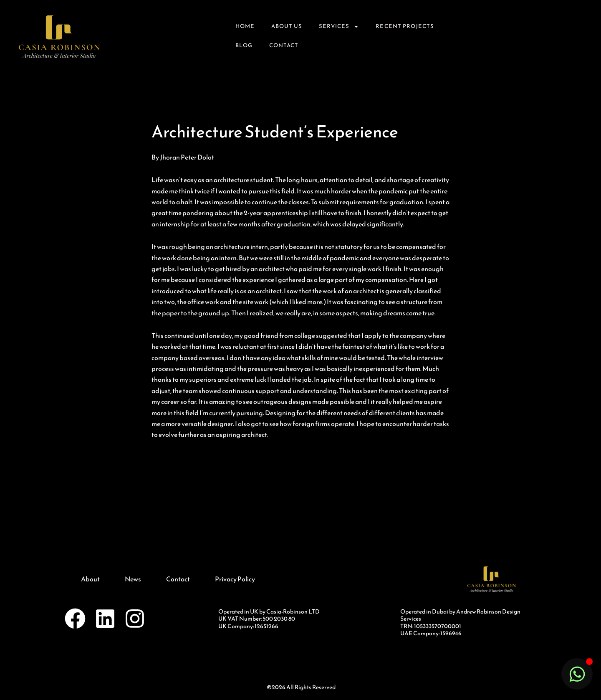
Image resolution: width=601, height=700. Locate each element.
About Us (287, 26)
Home (245, 26)
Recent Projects (405, 26)
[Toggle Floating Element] (577, 674)
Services (339, 27)
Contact (284, 45)
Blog (244, 45)
